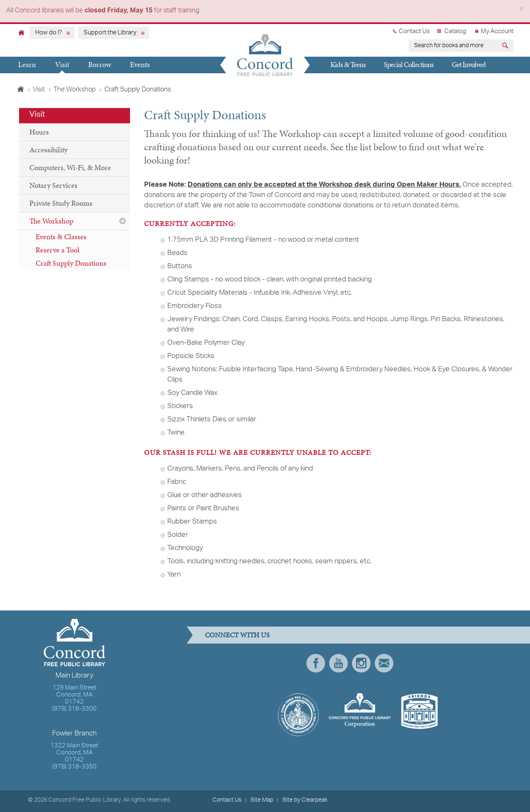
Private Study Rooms (61, 203)
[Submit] (506, 47)
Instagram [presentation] (361, 663)
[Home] (22, 32)
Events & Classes (61, 237)
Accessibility (48, 150)
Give (332, 80)
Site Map (262, 800)
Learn (27, 64)
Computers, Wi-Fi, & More (70, 167)
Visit (62, 64)
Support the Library (110, 33)
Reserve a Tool (58, 250)
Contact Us (414, 31)
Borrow (100, 64)
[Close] (521, 10)
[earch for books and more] (454, 46)
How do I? (48, 33)
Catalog (455, 31)
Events (140, 64)
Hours (39, 132)
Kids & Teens (348, 64)
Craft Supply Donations (71, 263)
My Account (497, 31)
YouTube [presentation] (338, 663)
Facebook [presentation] (316, 663)
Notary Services (53, 185)
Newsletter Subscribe (384, 663)
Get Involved (469, 64)
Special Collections (409, 64)
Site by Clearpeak (305, 800)
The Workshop (75, 90)
